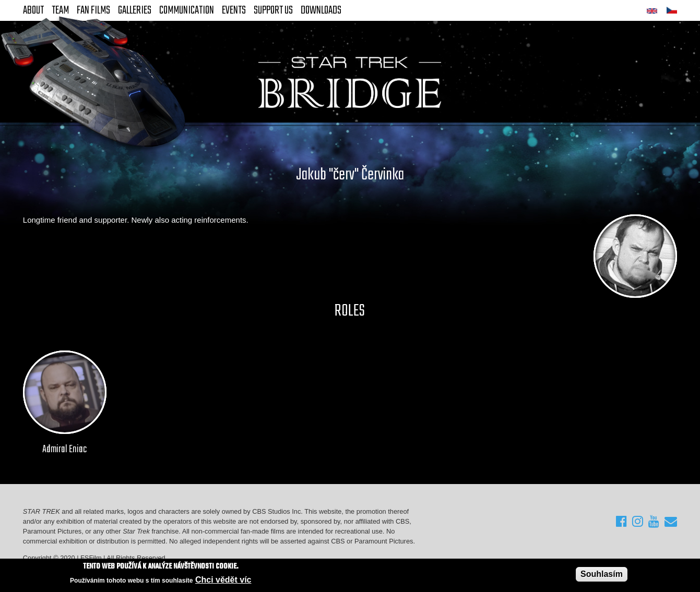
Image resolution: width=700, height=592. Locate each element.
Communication (187, 10)
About (33, 10)
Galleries (135, 10)
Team (60, 10)
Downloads (321, 10)
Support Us (273, 10)
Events (234, 10)
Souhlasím (602, 574)
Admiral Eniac (64, 450)
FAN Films (93, 10)
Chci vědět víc (223, 580)
